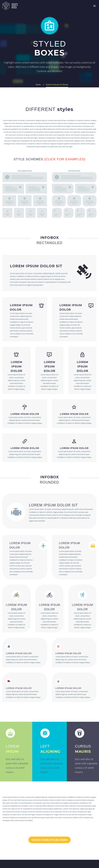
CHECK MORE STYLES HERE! (49, 842)
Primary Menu (94, 6)
